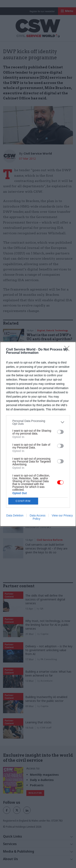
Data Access (37, 515)
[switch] (60, 432)
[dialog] (38, 434)
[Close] (68, 350)
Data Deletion (15, 515)
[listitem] (38, 422)
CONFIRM (23, 501)
